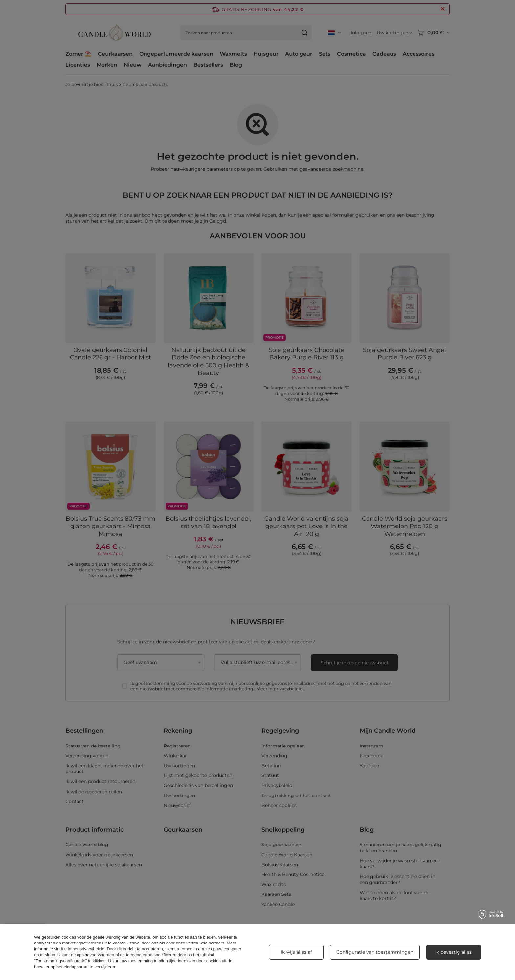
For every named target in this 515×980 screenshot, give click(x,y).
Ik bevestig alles (453, 952)
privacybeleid (92, 949)
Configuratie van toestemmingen (375, 952)
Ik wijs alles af (296, 952)
